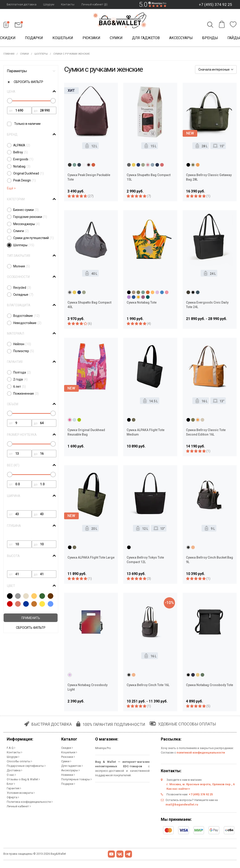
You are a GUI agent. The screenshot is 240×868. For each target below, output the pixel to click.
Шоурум (49, 4)
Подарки (34, 38)
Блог (11, 784)
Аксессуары (181, 38)
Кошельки (63, 38)
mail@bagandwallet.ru (182, 804)
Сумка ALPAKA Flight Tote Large (91, 557)
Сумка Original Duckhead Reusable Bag (86, 432)
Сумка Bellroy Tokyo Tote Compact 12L (145, 560)
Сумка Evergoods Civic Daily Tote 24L (207, 305)
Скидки (67, 748)
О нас (11, 775)
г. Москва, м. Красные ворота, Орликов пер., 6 (201, 784)
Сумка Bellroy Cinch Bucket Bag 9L (210, 560)
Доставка (15, 770)
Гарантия (14, 788)
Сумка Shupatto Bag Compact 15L (149, 177)
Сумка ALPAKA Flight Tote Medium (146, 432)
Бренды (210, 38)
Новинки (68, 775)
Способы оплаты (19, 761)
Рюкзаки (91, 38)
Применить (31, 618)
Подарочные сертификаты (26, 766)
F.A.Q (11, 748)
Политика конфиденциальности (30, 802)
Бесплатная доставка (22, 4)
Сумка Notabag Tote (142, 302)
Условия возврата (21, 793)
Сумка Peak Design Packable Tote (89, 177)
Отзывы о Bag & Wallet (23, 779)
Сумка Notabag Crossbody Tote (210, 685)
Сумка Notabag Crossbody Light (87, 687)
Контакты (68, 4)
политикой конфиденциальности (201, 753)
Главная (9, 54)
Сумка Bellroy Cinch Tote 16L (148, 685)
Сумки (116, 38)
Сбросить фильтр (28, 82)
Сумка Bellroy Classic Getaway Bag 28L (209, 177)
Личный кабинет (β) (94, 4)
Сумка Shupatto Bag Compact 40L (89, 305)
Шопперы (41, 54)
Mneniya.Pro (103, 748)
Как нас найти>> (178, 789)
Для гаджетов (146, 38)
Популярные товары (76, 779)
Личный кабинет (19, 806)
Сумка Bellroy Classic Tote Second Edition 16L (206, 432)
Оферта (13, 797)
